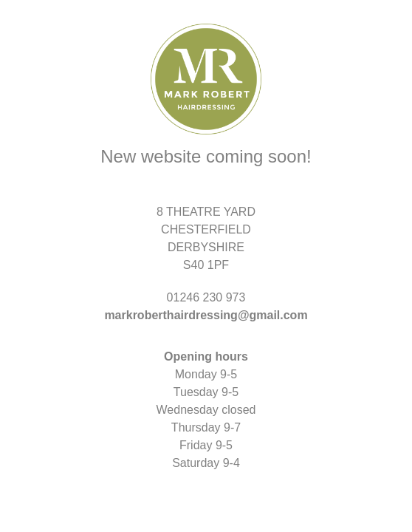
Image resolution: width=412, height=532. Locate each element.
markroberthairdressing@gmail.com (206, 315)
